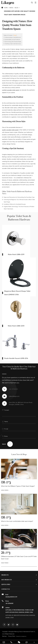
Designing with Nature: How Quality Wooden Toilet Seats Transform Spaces (20, 13)
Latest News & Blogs (19, 454)
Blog (17, 8)
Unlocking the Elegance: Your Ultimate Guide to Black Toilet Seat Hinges (19, 201)
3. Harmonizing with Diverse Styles (12, 42)
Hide (15, 35)
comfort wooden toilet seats (11, 90)
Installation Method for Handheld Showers (15, 204)
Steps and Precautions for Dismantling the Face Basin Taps (19, 197)
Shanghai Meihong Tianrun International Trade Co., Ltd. (19, 633)
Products (5, 575)
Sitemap (4, 636)
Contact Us (6, 589)
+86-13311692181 (13, 389)
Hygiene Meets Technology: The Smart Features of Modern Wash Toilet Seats (19, 208)
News (11, 8)
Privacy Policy (12, 636)
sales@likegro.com (14, 396)
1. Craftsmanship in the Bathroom (12, 37)
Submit (7, 444)
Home (6, 8)
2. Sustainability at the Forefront (12, 40)
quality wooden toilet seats (10, 130)
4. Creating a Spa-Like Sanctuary (12, 44)
